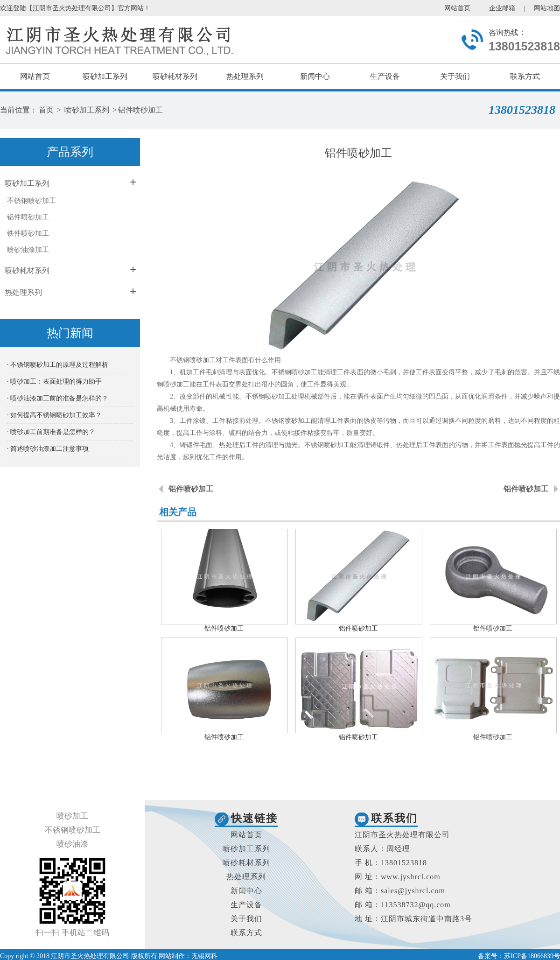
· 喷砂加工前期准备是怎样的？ (51, 432)
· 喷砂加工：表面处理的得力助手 (54, 382)
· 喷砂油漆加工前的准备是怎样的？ (58, 398)
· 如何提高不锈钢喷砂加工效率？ (54, 415)
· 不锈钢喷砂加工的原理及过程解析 (58, 365)
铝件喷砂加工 (140, 110)
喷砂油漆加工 (28, 250)
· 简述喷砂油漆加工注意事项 (48, 449)
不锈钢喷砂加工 (31, 201)
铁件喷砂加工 (28, 233)
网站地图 (547, 8)
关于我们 (455, 76)
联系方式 (525, 76)
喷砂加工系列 (105, 76)
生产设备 (385, 76)
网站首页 (457, 8)
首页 (46, 110)
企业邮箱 (502, 8)
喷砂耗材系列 (175, 76)
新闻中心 (315, 76)
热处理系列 (245, 76)
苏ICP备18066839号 (532, 956)
